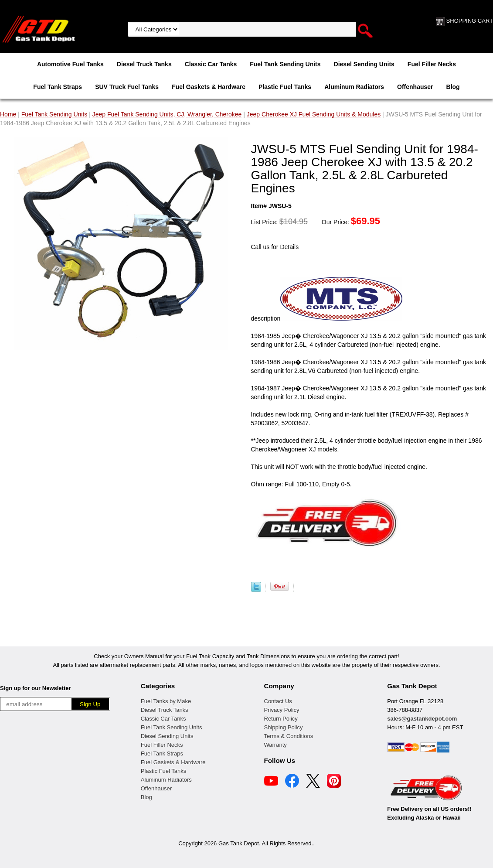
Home (8, 114)
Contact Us (278, 701)
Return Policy (281, 719)
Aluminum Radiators (354, 87)
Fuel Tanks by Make (166, 701)
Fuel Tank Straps (58, 87)
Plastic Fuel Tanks (285, 87)
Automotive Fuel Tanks (70, 64)
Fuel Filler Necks (432, 64)
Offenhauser (415, 87)
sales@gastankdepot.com (422, 719)
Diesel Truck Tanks (144, 64)
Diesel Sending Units (364, 64)
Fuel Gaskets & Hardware (209, 87)
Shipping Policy (284, 727)
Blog (453, 87)
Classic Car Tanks (211, 64)
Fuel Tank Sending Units (285, 64)
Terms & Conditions (289, 736)
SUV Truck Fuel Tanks (127, 87)
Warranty (275, 745)
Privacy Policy (282, 710)
